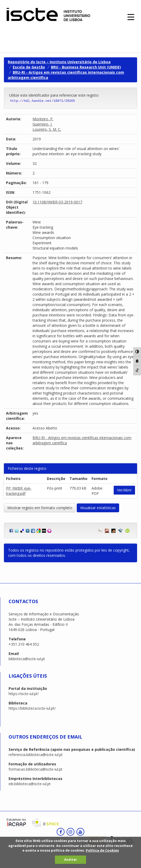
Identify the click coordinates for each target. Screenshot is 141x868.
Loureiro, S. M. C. (47, 129)
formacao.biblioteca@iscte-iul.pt (36, 769)
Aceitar (71, 859)
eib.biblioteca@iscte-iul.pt (30, 784)
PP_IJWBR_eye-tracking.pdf (19, 491)
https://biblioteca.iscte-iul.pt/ (32, 708)
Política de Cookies (102, 850)
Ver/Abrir (124, 490)
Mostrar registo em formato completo (40, 508)
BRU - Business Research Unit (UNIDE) (86, 67)
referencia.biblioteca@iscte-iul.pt (36, 755)
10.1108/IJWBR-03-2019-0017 (57, 202)
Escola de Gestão (29, 67)
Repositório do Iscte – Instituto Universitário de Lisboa (59, 62)
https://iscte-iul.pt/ (24, 694)
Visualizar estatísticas (98, 508)
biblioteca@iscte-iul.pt (27, 659)
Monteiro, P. (43, 119)
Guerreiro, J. (42, 124)
